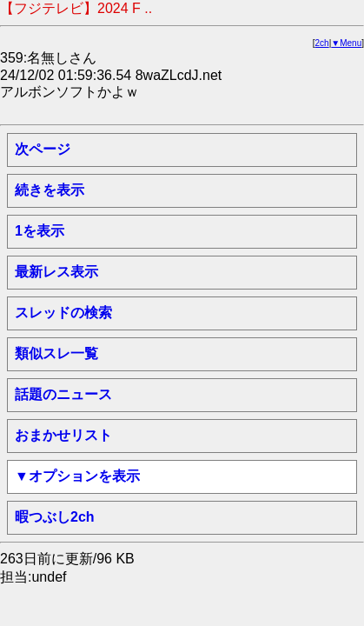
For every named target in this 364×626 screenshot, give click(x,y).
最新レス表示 (56, 272)
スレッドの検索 (63, 313)
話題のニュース (63, 394)
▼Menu (346, 43)
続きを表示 (50, 190)
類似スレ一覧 (56, 353)
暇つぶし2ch (55, 517)
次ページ (43, 149)
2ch (322, 43)
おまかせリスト (63, 435)
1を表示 (40, 231)
